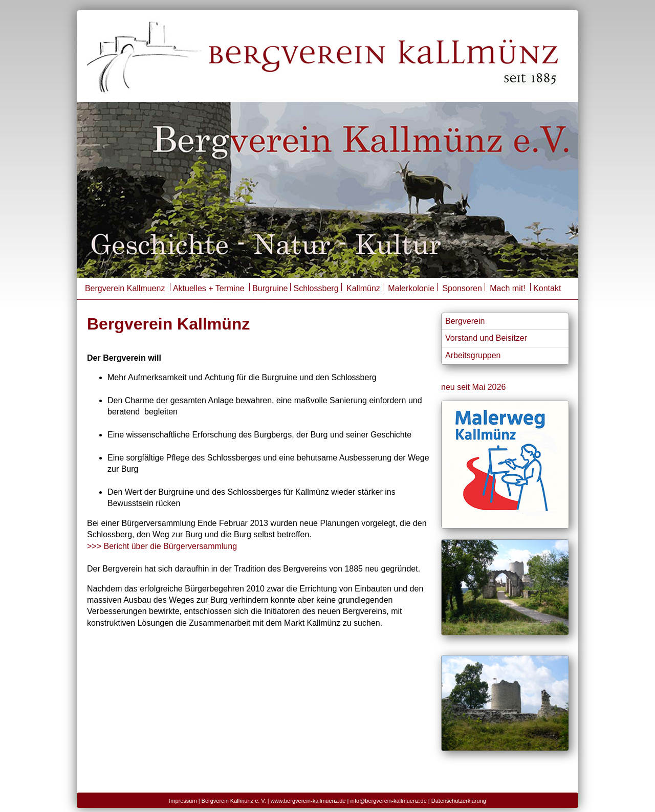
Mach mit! (509, 288)
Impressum (183, 801)
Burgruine (270, 288)
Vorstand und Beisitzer (486, 338)
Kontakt (547, 288)
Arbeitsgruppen (473, 355)
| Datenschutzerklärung (457, 801)
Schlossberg (316, 288)
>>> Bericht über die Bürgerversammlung (162, 546)
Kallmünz (363, 288)
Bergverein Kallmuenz (125, 288)
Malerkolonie (411, 288)
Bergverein (465, 321)
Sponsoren (462, 288)
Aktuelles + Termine (209, 288)
